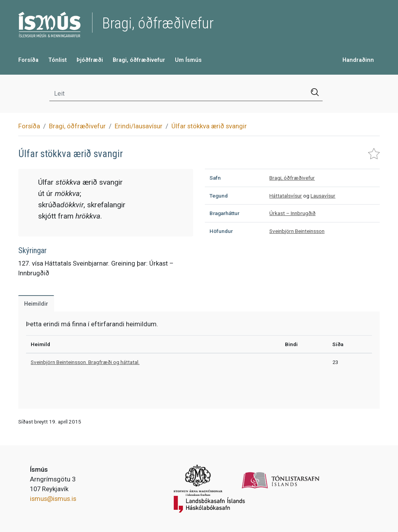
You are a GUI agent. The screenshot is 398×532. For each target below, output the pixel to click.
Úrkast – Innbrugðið (292, 213)
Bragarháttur (224, 213)
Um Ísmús (188, 60)
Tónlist (58, 60)
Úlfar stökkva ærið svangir (209, 126)
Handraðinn (358, 60)
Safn (215, 178)
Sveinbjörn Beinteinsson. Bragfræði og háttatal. (85, 362)
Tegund (219, 196)
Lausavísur (323, 196)
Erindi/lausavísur (139, 126)
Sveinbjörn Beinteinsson (297, 231)
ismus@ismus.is (53, 499)
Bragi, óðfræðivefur (139, 60)
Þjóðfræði (90, 60)
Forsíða (28, 60)
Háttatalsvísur (286, 196)
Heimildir (36, 304)
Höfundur (221, 231)
